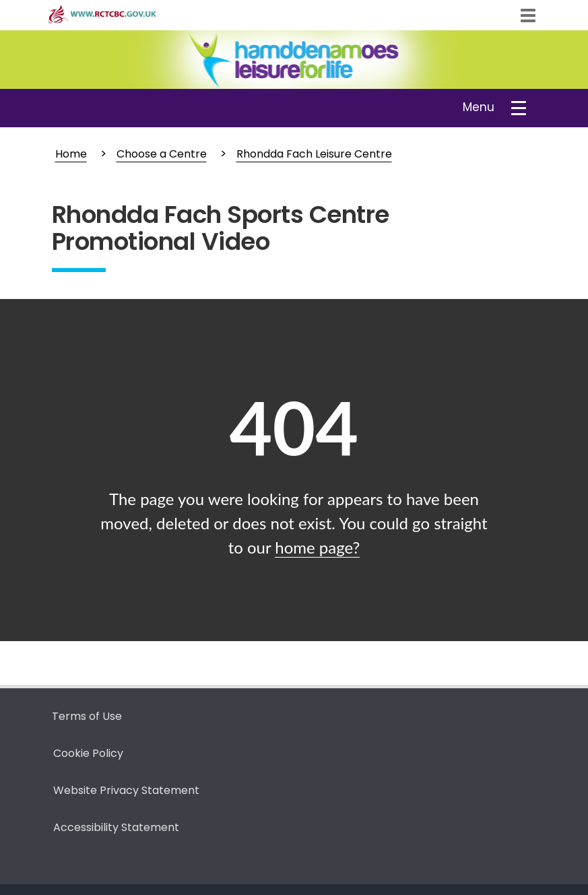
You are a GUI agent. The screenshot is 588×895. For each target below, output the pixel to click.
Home (71, 154)
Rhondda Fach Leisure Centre (314, 154)
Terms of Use (87, 716)
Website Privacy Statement (126, 790)
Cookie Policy (88, 753)
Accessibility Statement (116, 827)
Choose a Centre (162, 154)
